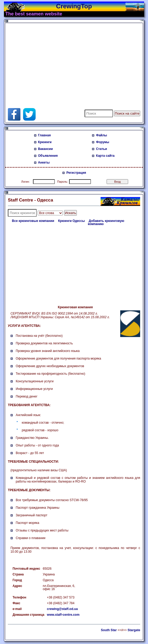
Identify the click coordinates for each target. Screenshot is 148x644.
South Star (109, 630)
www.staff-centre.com (63, 615)
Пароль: (62, 182)
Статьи (101, 149)
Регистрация (76, 173)
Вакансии (45, 149)
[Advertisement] (69, 61)
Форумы (102, 142)
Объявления (48, 156)
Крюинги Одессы (72, 221)
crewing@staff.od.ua (62, 609)
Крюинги (45, 142)
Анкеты (44, 163)
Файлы (101, 135)
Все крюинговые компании (33, 221)
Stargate (134, 630)
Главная (44, 135)
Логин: (26, 182)
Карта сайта (105, 156)
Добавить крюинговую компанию (106, 222)
